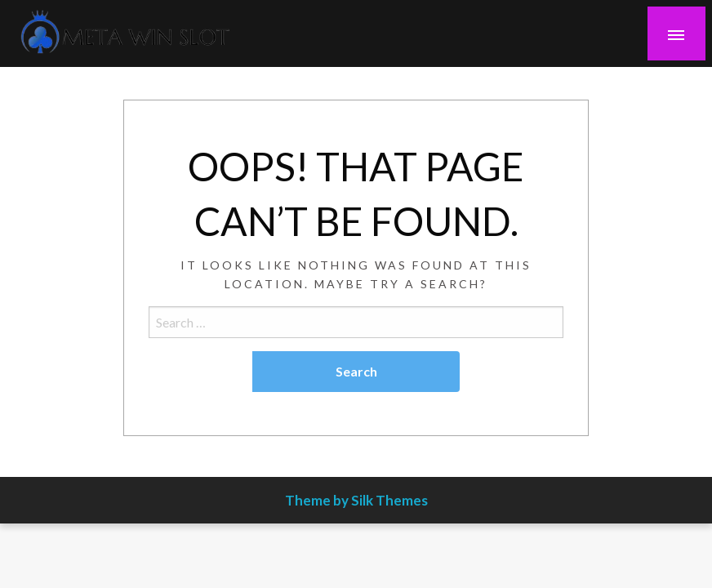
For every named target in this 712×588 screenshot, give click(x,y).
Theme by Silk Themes (356, 500)
